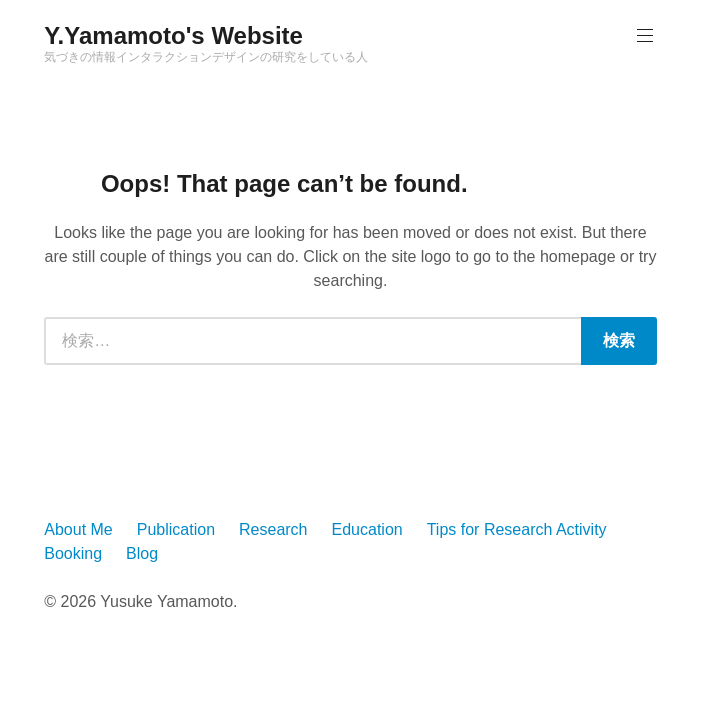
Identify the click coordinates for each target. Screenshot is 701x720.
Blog (142, 553)
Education (367, 529)
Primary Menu (643, 35)
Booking (73, 553)
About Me (78, 529)
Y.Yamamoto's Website (173, 35)
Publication (176, 529)
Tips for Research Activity (517, 529)
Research (273, 529)
